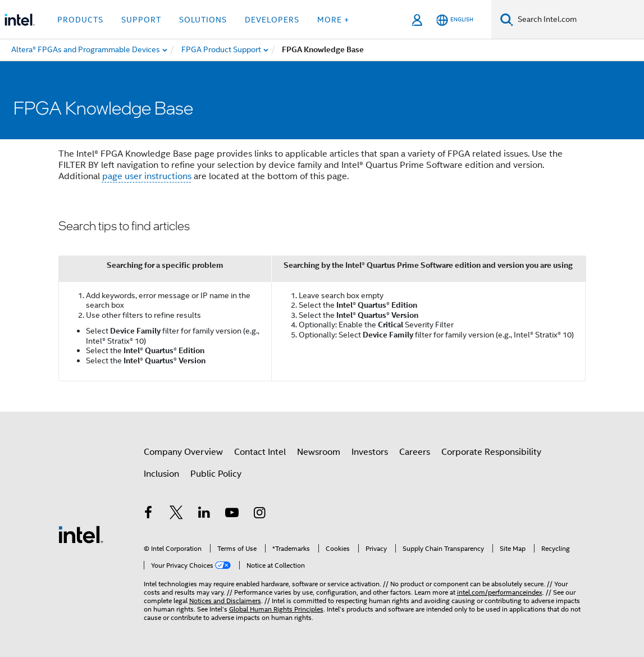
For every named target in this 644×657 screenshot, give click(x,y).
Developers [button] (272, 20)
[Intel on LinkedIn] (204, 514)
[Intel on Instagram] (260, 514)
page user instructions (147, 176)
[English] (455, 20)
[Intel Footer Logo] (81, 534)
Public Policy (216, 474)
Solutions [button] (203, 20)
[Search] (507, 19)
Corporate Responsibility (491, 452)
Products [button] (80, 20)
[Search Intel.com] (579, 20)
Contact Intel (260, 452)
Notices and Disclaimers (225, 601)
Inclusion (161, 474)
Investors (370, 452)
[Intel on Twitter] (176, 514)
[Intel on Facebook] (149, 514)
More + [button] (333, 20)
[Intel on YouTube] (232, 514)
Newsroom (319, 452)
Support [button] (141, 20)
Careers (415, 452)
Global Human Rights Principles (276, 609)
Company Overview (183, 452)
